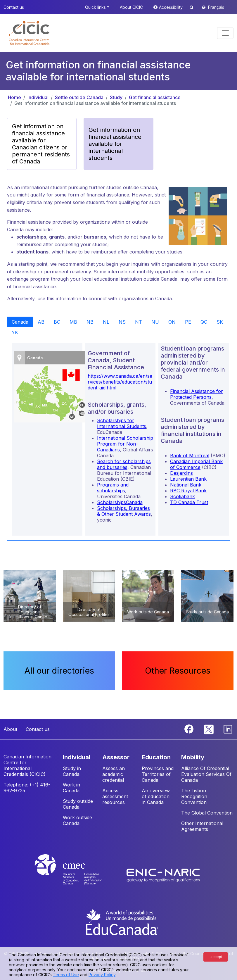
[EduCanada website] (122, 922)
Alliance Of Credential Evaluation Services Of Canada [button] (206, 774)
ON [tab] (172, 322)
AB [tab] (41, 322)
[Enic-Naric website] (163, 875)
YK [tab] (15, 332)
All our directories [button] (59, 671)
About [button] (10, 729)
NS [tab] (122, 322)
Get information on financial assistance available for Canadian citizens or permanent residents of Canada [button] (41, 144)
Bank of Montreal (190, 456)
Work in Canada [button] (71, 788)
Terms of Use (66, 975)
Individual (38, 97)
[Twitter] (209, 729)
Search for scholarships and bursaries (124, 464)
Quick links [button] (95, 7)
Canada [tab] (20, 322)
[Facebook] (190, 729)
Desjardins (181, 473)
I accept (216, 957)
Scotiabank (182, 496)
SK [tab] (220, 322)
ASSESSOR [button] (116, 757)
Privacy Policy (102, 975)
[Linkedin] (228, 729)
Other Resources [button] (178, 671)
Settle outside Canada (79, 97)
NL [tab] (106, 322)
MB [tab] (73, 322)
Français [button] (216, 7)
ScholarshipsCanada (120, 502)
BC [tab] (57, 322)
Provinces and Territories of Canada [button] (158, 774)
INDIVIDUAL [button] (77, 757)
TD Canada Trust (189, 502)
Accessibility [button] (171, 7)
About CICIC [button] (131, 7)
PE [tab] (188, 322)
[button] (29, 33)
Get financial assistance (155, 97)
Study (116, 97)
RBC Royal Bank (188, 491)
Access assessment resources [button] (115, 796)
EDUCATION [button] (156, 757)
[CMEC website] (76, 875)
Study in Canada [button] (72, 771)
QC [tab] (204, 322)
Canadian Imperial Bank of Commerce (196, 464)
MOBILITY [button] (193, 757)
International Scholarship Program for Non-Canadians (125, 444)
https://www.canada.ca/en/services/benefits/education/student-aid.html (120, 382)
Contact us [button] (14, 7)
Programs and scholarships (113, 488)
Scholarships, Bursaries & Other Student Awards (124, 511)
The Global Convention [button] (207, 813)
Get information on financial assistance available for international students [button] (115, 144)
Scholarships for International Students (122, 423)
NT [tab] (139, 322)
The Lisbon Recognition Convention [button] (194, 796)
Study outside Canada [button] (78, 804)
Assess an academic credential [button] (114, 774)
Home (14, 97)
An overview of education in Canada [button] (156, 796)
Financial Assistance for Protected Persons (197, 394)
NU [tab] (155, 322)
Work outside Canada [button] (77, 820)
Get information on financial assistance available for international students (95, 103)
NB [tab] (90, 322)
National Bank (186, 485)
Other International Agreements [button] (202, 826)
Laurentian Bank (188, 479)
